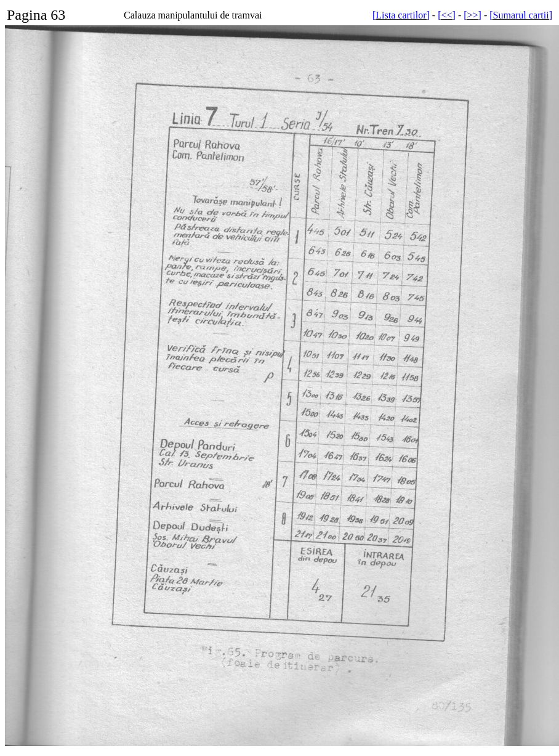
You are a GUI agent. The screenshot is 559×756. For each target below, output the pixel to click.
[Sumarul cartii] (521, 15)
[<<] (447, 15)
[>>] (473, 15)
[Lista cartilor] (401, 15)
